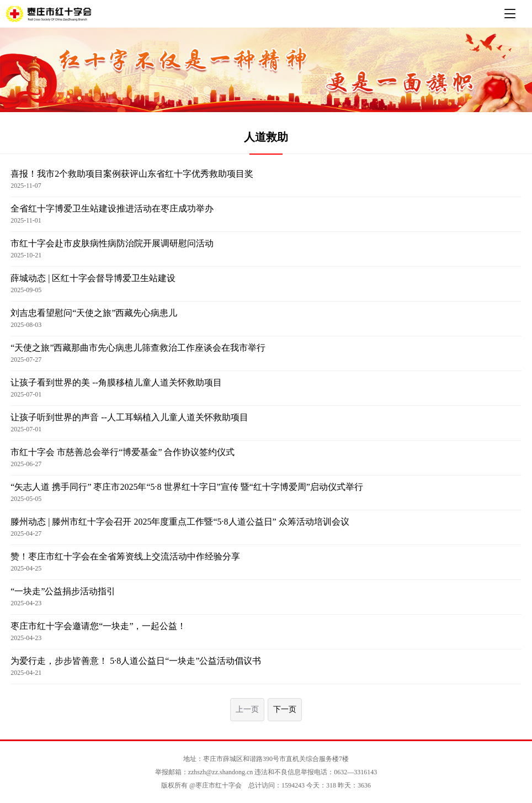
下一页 (285, 709)
